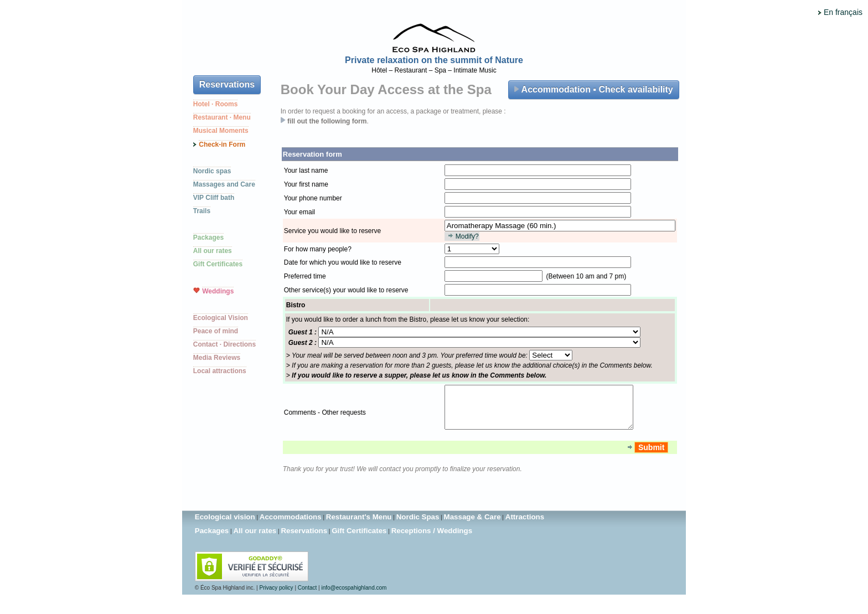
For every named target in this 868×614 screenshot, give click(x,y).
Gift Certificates (218, 264)
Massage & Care (472, 525)
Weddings (218, 291)
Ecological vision (225, 525)
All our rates (213, 251)
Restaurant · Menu (222, 117)
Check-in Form (222, 145)
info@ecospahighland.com (354, 596)
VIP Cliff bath (214, 198)
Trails (202, 211)
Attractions (525, 525)
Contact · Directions (224, 344)
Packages (208, 238)
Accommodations (291, 525)
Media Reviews (217, 358)
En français (843, 12)
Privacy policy (276, 596)
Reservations (227, 84)
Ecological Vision (221, 318)
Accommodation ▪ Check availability (594, 89)
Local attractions (220, 371)
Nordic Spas (418, 525)
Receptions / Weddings (432, 539)
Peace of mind (216, 331)
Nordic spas (212, 171)
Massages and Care (224, 184)
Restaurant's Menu (359, 525)
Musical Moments (221, 131)
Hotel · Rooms (216, 104)
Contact (307, 596)
